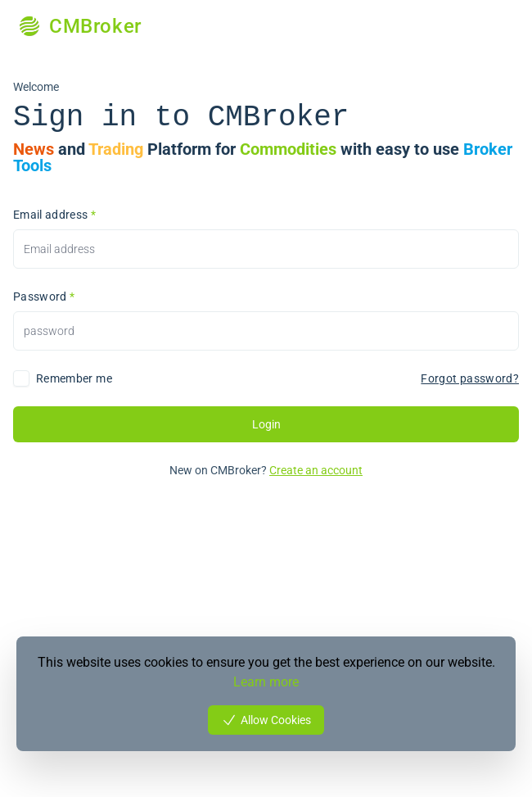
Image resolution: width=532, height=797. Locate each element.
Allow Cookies (266, 720)
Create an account (316, 470)
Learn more (266, 682)
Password (44, 297)
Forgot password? (470, 378)
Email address (54, 215)
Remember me (74, 378)
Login (266, 424)
